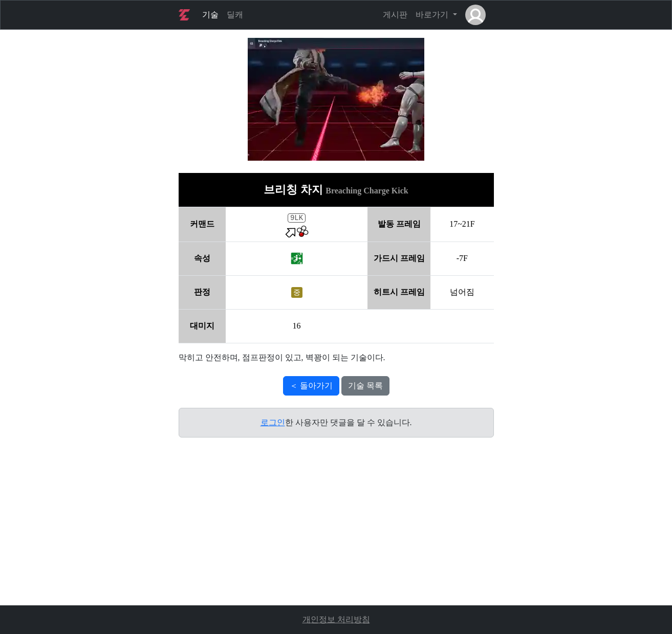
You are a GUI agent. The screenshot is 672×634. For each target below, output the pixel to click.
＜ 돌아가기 (311, 386)
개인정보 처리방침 (336, 619)
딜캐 (235, 15)
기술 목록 (365, 386)
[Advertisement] (336, 534)
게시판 (395, 15)
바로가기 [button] (433, 15)
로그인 (273, 422)
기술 (210, 15)
